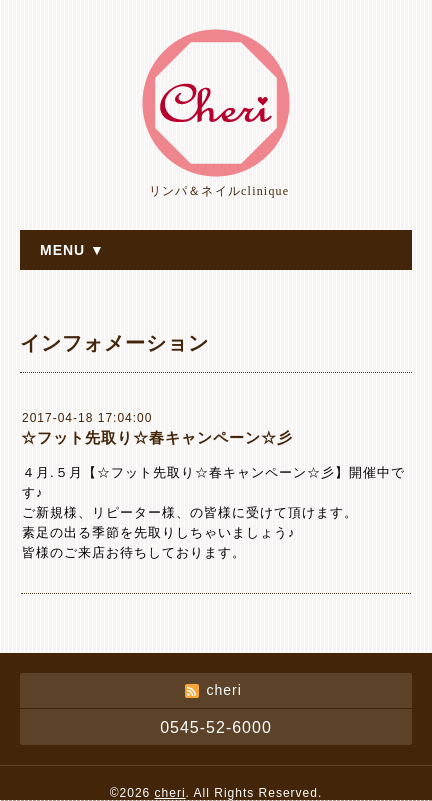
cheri (170, 793)
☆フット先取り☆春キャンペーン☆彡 (157, 437)
